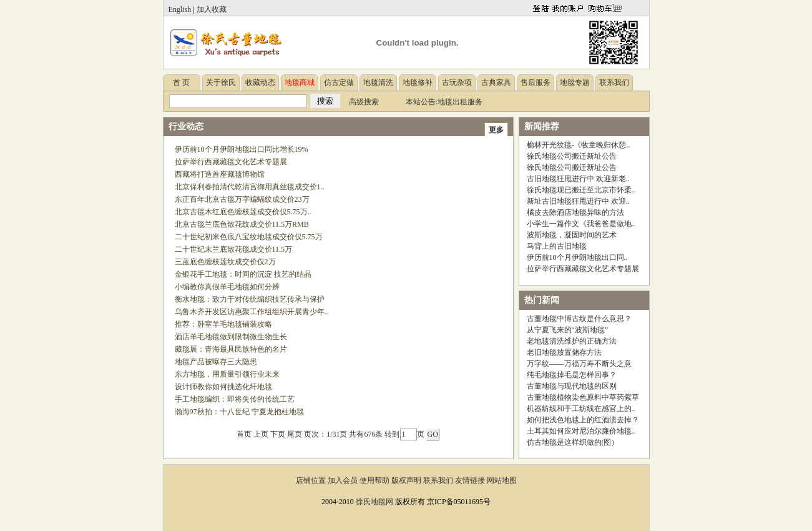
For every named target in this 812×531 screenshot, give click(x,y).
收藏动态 (260, 82)
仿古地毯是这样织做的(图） (573, 442)
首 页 (181, 82)
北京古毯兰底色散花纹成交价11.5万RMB (242, 224)
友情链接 (470, 480)
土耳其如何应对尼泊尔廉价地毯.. (581, 431)
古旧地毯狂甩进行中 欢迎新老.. (578, 179)
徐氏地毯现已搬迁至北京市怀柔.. (581, 190)
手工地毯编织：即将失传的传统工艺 (235, 399)
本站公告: (422, 102)
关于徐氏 (221, 82)
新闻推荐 (542, 127)
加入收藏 (212, 9)
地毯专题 (575, 82)
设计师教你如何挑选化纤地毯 (223, 387)
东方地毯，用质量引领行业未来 (227, 374)
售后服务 (536, 82)
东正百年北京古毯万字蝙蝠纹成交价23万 (242, 199)
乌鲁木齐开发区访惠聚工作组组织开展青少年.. (252, 312)
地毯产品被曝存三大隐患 (216, 362)
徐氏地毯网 (374, 502)
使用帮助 (374, 480)
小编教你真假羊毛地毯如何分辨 (227, 287)
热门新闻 (542, 300)
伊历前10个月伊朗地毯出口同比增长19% (242, 149)
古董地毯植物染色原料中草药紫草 (583, 397)
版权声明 (406, 480)
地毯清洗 (378, 82)
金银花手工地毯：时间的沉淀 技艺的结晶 (243, 274)
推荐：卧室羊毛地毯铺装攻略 (223, 324)
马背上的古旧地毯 (557, 246)
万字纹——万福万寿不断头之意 (579, 364)
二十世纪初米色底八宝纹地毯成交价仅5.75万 (249, 237)
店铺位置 (311, 480)
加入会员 (343, 480)
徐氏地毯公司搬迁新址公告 (572, 156)
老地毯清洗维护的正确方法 (572, 341)
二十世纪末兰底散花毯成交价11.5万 (234, 249)
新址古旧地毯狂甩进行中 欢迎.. (578, 201)
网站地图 (502, 480)
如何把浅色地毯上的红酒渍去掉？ (583, 420)
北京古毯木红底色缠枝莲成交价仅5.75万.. (243, 212)
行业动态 (186, 127)
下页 (278, 434)
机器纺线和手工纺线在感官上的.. (581, 409)
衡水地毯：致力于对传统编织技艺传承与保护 (250, 299)
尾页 (295, 434)
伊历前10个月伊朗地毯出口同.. (577, 257)
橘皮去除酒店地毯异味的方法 (575, 212)
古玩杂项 (457, 82)
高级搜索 (364, 102)
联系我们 (614, 82)
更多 (496, 130)
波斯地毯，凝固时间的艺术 (572, 235)
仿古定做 (339, 82)
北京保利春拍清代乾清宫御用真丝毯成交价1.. (250, 187)
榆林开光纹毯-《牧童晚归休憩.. (579, 145)
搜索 (325, 101)
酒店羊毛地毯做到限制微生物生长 (231, 337)
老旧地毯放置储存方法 (564, 352)
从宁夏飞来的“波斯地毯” (568, 330)
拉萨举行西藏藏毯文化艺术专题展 (231, 162)
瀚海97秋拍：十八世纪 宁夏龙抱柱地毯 (239, 412)
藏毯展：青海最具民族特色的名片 (231, 349)
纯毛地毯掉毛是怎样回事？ (572, 375)
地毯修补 (418, 82)
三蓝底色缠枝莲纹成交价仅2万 (225, 262)
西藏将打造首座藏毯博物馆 (220, 174)
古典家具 (496, 82)
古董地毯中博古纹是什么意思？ (579, 319)
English (180, 9)
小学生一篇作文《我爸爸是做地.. (581, 224)
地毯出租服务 (460, 102)
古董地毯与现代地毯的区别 (572, 386)
